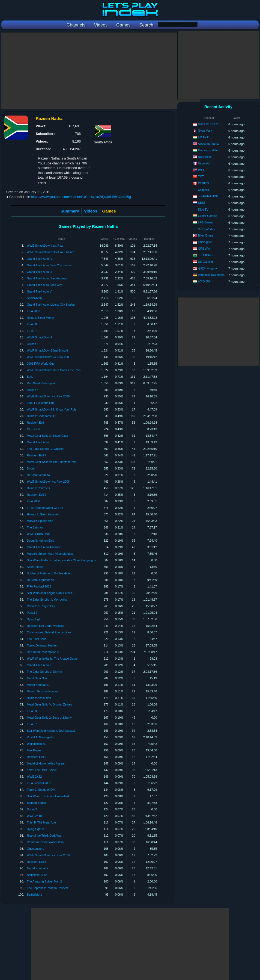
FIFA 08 (32, 324)
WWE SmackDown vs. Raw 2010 (48, 855)
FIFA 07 (32, 331)
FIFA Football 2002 (39, 783)
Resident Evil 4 (36, 455)
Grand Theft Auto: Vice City (44, 285)
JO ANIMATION (208, 196)
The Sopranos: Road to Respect (47, 888)
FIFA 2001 (33, 311)
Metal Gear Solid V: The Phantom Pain (52, 462)
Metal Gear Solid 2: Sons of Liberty (49, 718)
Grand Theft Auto (38, 442)
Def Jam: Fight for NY (41, 580)
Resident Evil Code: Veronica (45, 626)
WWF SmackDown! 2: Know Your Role (52, 409)
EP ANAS (204, 137)
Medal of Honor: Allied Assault (46, 763)
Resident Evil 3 (36, 862)
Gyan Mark (205, 131)
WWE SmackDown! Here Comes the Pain (54, 370)
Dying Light (34, 619)
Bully (30, 377)
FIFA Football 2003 (39, 586)
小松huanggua (207, 268)
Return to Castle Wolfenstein (45, 842)
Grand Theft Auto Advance (44, 547)
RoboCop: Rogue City (41, 606)
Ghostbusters (35, 849)
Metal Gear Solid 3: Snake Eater (47, 436)
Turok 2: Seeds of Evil (41, 790)
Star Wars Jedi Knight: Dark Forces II (50, 593)
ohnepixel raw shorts (211, 275)
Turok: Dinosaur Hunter (42, 645)
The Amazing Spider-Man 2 (44, 881)
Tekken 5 (32, 344)
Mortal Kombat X (38, 868)
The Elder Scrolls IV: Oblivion (45, 449)
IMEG (202, 170)
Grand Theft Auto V (39, 291)
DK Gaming (206, 262)
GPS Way (204, 249)
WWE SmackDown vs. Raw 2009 (48, 396)
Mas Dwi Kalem (208, 124)
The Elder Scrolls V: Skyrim (44, 672)
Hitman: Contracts (38, 488)
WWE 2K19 (34, 816)
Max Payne (34, 750)
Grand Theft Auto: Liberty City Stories (51, 305)
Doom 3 (32, 809)
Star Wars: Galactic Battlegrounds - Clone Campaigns (61, 560)
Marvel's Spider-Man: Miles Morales (50, 554)
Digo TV (203, 209)
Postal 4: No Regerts (40, 737)
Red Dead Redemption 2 (43, 652)
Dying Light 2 (35, 829)
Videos (91, 211)
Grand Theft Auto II (39, 665)
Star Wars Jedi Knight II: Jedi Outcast (51, 731)
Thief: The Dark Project (42, 770)
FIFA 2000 (33, 501)
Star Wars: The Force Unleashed (48, 796)
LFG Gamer (206, 222)
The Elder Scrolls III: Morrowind (47, 600)
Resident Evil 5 (36, 757)
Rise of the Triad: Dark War (44, 836)
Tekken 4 (32, 390)
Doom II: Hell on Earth (41, 541)
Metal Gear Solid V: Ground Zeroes (49, 704)
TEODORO (205, 255)
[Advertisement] (101, 71)
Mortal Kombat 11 (38, 685)
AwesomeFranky (209, 144)
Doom (31, 468)
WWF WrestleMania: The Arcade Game (52, 659)
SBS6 (202, 203)
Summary (70, 211)
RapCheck (205, 157)
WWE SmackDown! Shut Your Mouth (50, 252)
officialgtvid (205, 242)
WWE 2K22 (34, 777)
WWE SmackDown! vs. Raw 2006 (49, 357)
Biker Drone (206, 235)
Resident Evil (35, 423)
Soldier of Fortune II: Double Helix (48, 573)
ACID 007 (204, 281)
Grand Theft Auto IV (39, 259)
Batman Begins (37, 803)
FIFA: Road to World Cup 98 (45, 508)
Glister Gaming (208, 216)
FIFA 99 (32, 711)
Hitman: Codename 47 (41, 416)
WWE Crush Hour (38, 534)
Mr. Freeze (34, 429)
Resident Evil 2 (36, 495)
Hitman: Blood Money (41, 318)
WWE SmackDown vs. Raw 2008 (48, 482)
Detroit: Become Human (42, 691)
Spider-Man (34, 298)
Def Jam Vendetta (38, 475)
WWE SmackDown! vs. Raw (45, 246)
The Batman (35, 527)
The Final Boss (36, 639)
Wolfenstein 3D (37, 744)
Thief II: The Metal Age (41, 822)
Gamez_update (208, 150)
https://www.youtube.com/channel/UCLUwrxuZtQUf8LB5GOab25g (81, 197)
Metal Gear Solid (38, 678)
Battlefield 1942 (37, 875)
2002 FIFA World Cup (41, 403)
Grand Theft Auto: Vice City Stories (49, 265)
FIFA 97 (32, 724)
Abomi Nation (35, 567)
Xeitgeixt (204, 190)
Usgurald (204, 163)
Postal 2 (32, 613)
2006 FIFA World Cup (41, 364)
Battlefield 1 (34, 895)
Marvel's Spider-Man (40, 521)
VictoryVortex (207, 229)
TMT (201, 176)
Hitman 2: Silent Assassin (43, 514)
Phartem (204, 183)
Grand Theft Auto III (39, 272)
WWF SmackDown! (39, 337)
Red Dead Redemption (41, 383)
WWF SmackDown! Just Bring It (47, 350)
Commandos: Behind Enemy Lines (49, 632)
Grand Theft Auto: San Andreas (47, 278)
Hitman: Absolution (39, 698)
